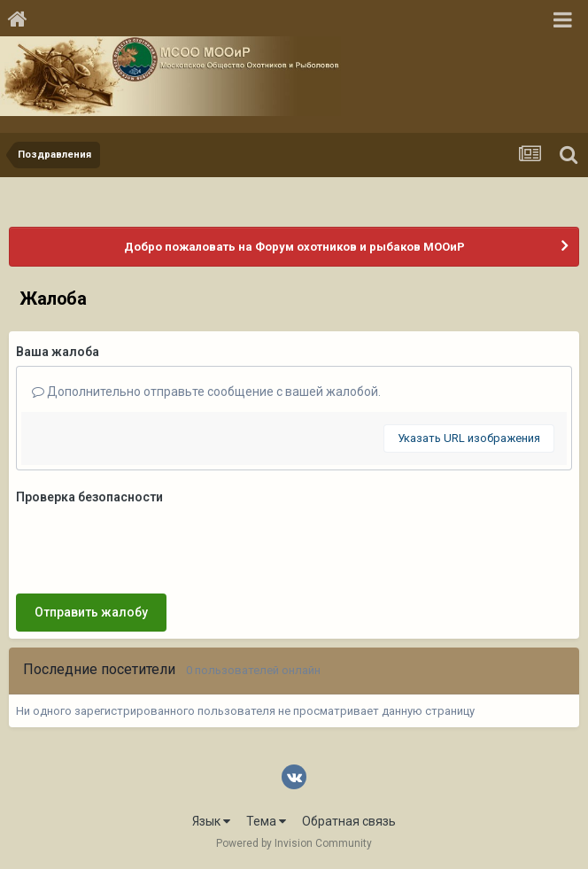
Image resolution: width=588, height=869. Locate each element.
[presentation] (151, 546)
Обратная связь (349, 821)
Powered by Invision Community (294, 843)
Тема (266, 821)
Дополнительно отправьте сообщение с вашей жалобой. (206, 392)
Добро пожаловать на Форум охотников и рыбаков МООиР (294, 247)
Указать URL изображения (469, 438)
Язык (211, 821)
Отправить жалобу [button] (91, 612)
